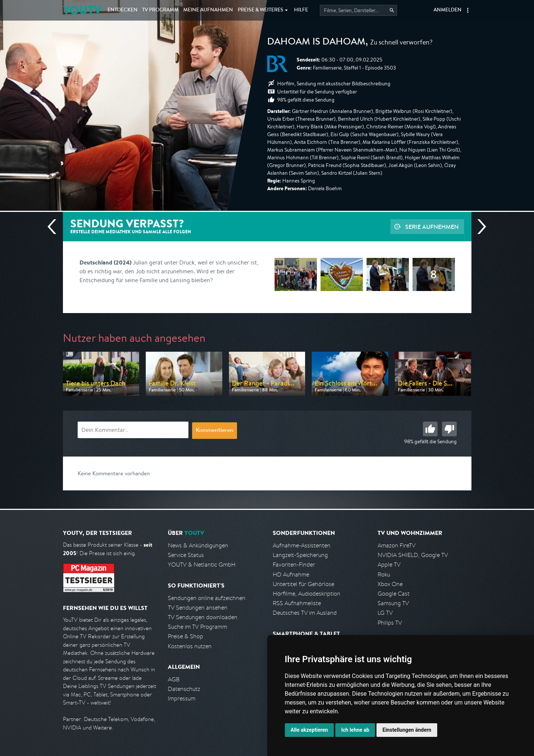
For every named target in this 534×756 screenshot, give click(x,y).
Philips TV (390, 623)
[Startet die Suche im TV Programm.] (358, 10)
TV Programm (160, 10)
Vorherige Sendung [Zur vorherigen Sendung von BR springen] (55, 227)
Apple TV (389, 565)
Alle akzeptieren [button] (310, 730)
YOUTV (82, 10)
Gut (430, 429)
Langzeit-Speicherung (300, 555)
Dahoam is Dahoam (316, 43)
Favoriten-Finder (294, 565)
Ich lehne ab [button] (355, 730)
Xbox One (390, 584)
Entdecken (123, 10)
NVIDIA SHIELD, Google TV (413, 555)
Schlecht (449, 429)
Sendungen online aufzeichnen (207, 598)
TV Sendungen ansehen (198, 608)
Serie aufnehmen (432, 227)
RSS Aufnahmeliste (297, 603)
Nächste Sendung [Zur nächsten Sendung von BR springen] (479, 227)
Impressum (182, 698)
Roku (384, 574)
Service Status (186, 555)
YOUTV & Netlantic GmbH (202, 565)
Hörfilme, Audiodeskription (307, 594)
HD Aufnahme (291, 574)
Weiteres (261, 10)
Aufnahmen (208, 10)
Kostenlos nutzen (190, 646)
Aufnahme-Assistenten (302, 545)
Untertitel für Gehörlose (303, 584)
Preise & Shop (185, 636)
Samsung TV (393, 603)
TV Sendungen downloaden (203, 617)
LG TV (385, 613)
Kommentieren (215, 431)
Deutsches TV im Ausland (305, 613)
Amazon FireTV (397, 545)
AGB (174, 679)
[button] (468, 10)
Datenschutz (184, 689)
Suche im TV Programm (197, 627)
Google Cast (394, 594)
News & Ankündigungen (198, 545)
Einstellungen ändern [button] (407, 730)
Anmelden (448, 10)
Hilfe (301, 10)
